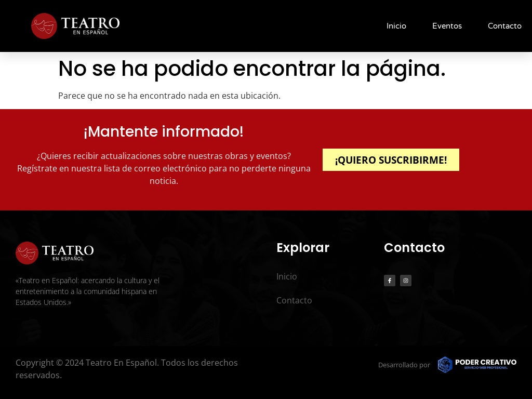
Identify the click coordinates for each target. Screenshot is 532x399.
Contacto (505, 26)
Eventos (447, 26)
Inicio (396, 26)
